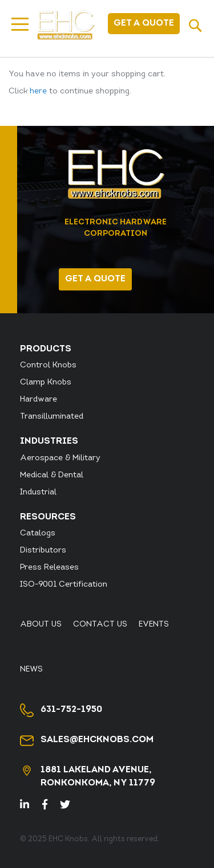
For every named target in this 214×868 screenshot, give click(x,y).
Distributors (43, 550)
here (38, 91)
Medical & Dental (52, 475)
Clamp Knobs (46, 382)
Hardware (39, 400)
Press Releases (49, 568)
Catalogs (38, 533)
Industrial (38, 492)
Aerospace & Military (60, 458)
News (31, 670)
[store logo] (66, 25)
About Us (41, 625)
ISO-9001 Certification (64, 585)
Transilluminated (52, 417)
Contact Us (100, 625)
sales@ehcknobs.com (97, 740)
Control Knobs (48, 365)
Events (154, 625)
